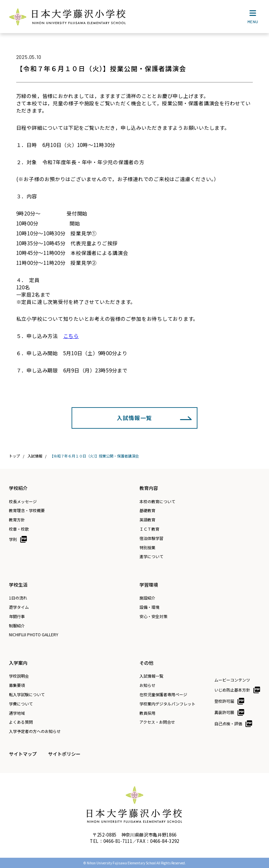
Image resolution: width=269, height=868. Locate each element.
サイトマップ (23, 754)
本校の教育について (157, 502)
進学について (151, 556)
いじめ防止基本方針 (232, 690)
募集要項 (17, 685)
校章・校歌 (19, 529)
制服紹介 (17, 626)
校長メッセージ (23, 502)
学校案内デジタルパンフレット (167, 704)
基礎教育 (147, 510)
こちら (71, 336)
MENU (253, 18)
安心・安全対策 (153, 616)
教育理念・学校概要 (27, 510)
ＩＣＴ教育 (149, 529)
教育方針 (17, 520)
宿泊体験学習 (151, 538)
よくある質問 (21, 722)
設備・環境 (149, 607)
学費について (21, 704)
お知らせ (147, 685)
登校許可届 (224, 701)
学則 (13, 539)
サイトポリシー (64, 754)
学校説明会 (19, 676)
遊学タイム (19, 607)
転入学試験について (27, 695)
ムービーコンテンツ (232, 680)
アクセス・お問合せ (157, 722)
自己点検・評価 (228, 723)
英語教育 (147, 520)
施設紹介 (147, 598)
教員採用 (147, 713)
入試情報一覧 (134, 418)
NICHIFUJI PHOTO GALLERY (34, 635)
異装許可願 (224, 712)
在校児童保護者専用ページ (163, 695)
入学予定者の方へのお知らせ (35, 731)
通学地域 (17, 713)
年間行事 (17, 616)
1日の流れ (18, 598)
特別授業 (147, 548)
